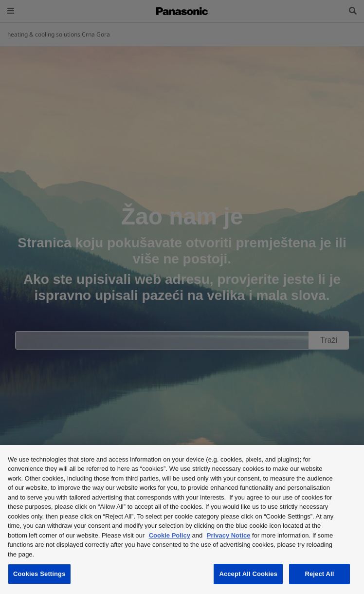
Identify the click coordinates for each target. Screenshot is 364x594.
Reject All (319, 574)
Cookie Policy (170, 535)
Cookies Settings (39, 574)
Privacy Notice (229, 535)
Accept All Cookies (248, 574)
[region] (182, 520)
